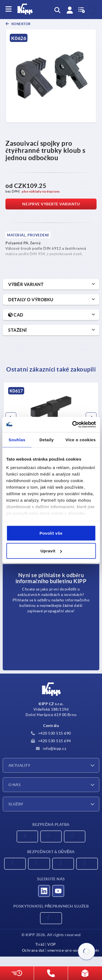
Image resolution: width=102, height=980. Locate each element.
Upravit (51, 551)
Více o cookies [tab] (81, 439)
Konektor (21, 24)
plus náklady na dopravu (41, 191)
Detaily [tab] (47, 439)
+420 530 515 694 (51, 741)
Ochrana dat (33, 950)
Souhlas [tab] (17, 439)
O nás (15, 785)
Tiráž (40, 944)
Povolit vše (51, 533)
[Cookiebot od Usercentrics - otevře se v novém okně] (73, 425)
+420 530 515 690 (51, 733)
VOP (52, 944)
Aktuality (19, 765)
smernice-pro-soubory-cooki (73, 950)
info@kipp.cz (51, 748)
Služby (16, 804)
